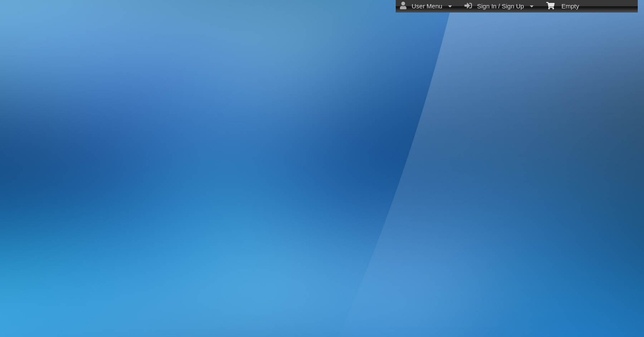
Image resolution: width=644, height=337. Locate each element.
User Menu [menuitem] (426, 6)
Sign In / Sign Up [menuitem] (499, 6)
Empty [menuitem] (563, 5)
